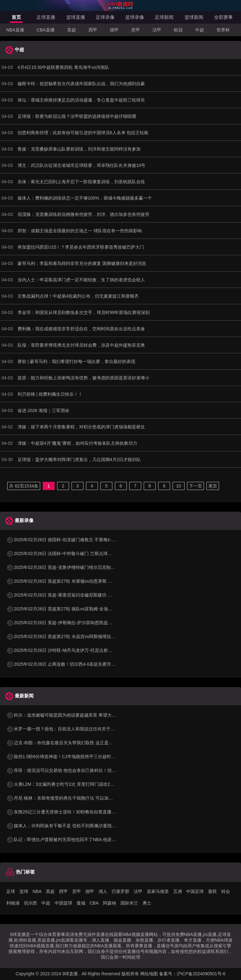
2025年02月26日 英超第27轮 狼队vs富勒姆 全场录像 (62, 609)
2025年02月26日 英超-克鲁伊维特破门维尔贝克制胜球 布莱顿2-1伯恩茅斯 (82, 567)
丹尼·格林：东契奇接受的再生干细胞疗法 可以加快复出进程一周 (73, 798)
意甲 (136, 30)
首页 (16, 17)
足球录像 (105, 17)
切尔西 (30, 903)
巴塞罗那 (120, 891)
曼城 (81, 903)
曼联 (212, 891)
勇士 (147, 903)
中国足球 (195, 891)
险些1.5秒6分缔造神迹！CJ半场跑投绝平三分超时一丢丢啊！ (70, 757)
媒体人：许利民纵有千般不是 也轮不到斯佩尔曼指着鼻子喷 (68, 826)
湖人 (103, 891)
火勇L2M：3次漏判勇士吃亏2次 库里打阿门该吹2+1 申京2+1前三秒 (76, 784)
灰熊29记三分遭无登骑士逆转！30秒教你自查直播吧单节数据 (70, 812)
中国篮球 (63, 903)
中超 (200, 30)
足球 (11, 891)
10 (179, 486)
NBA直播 (15, 30)
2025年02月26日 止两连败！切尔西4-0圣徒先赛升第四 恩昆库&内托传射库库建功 (89, 664)
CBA (94, 903)
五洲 (178, 891)
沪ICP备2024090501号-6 (201, 974)
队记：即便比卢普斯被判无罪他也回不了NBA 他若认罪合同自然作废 (77, 840)
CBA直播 (46, 30)
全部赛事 (223, 17)
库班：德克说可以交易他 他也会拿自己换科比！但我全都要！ (70, 770)
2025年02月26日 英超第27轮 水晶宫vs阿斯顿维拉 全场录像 (68, 636)
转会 (226, 891)
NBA (37, 891)
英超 (72, 30)
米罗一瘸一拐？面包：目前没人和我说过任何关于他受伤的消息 (72, 729)
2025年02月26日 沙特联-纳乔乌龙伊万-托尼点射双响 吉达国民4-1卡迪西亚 (83, 650)
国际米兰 (129, 903)
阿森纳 (110, 903)
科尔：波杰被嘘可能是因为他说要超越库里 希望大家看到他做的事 (74, 715)
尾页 (213, 486)
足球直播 (46, 17)
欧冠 (178, 30)
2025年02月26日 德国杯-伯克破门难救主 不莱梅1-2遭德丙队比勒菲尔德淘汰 (84, 540)
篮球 (24, 891)
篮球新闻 (194, 17)
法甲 (157, 30)
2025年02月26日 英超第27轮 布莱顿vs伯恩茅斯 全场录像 (66, 581)
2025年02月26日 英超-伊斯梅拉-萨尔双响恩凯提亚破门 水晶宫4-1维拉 (78, 623)
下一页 (195, 486)
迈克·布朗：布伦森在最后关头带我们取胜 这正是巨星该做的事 (71, 743)
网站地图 (149, 974)
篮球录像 (135, 17)
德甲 (114, 30)
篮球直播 (76, 17)
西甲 (93, 30)
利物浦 (13, 903)
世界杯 (223, 30)
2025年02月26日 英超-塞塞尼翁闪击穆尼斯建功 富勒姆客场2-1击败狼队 (80, 595)
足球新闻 (164, 17)
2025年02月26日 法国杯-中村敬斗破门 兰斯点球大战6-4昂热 (69, 553)
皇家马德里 (158, 891)
